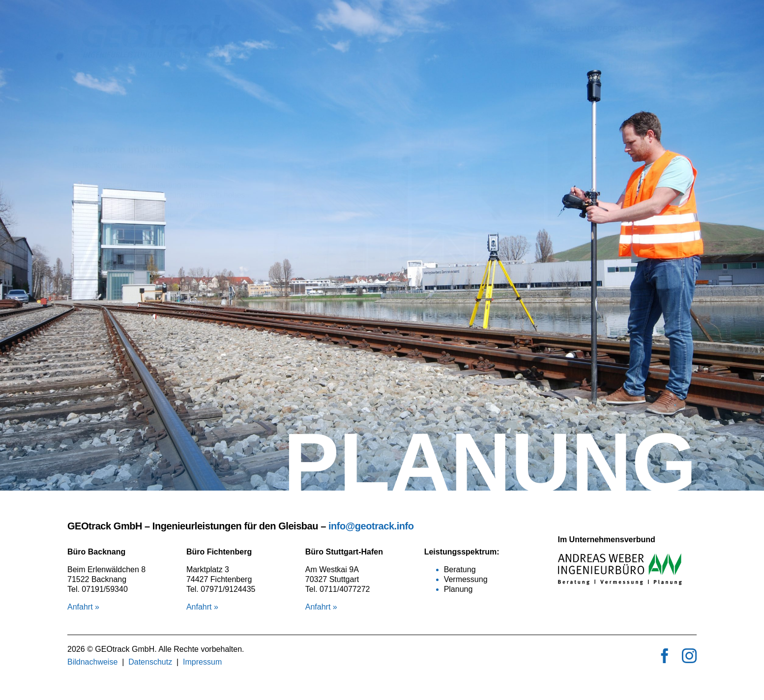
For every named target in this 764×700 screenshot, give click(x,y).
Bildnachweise (92, 662)
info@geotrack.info (371, 526)
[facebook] (665, 656)
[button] (371, 122)
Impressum (202, 662)
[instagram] (689, 656)
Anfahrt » (83, 607)
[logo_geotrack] (171, 18)
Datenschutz (150, 662)
